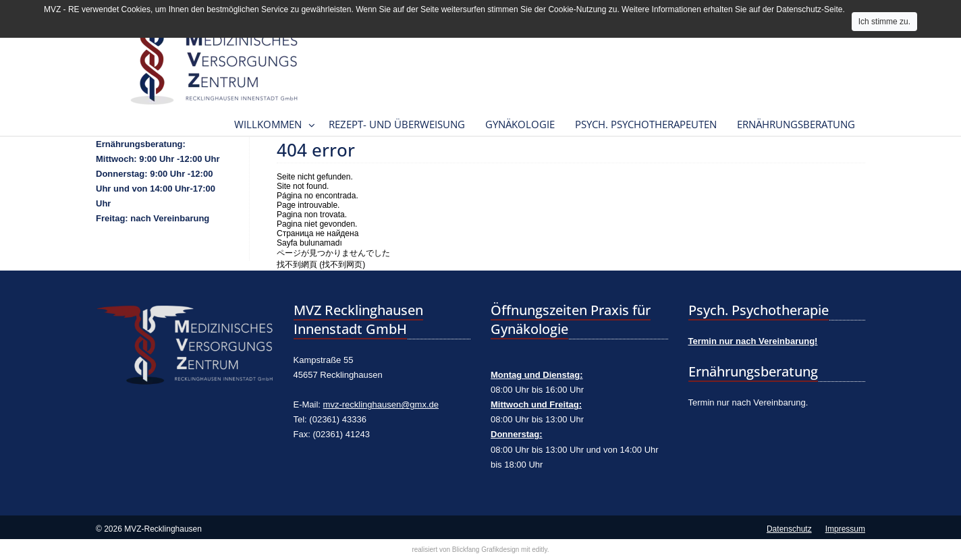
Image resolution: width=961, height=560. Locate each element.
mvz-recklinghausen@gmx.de (381, 404)
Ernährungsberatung (796, 124)
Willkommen (268, 124)
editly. (540, 550)
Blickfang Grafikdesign (486, 550)
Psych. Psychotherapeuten (646, 124)
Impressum (845, 529)
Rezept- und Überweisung (397, 124)
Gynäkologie (520, 124)
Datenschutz (789, 529)
